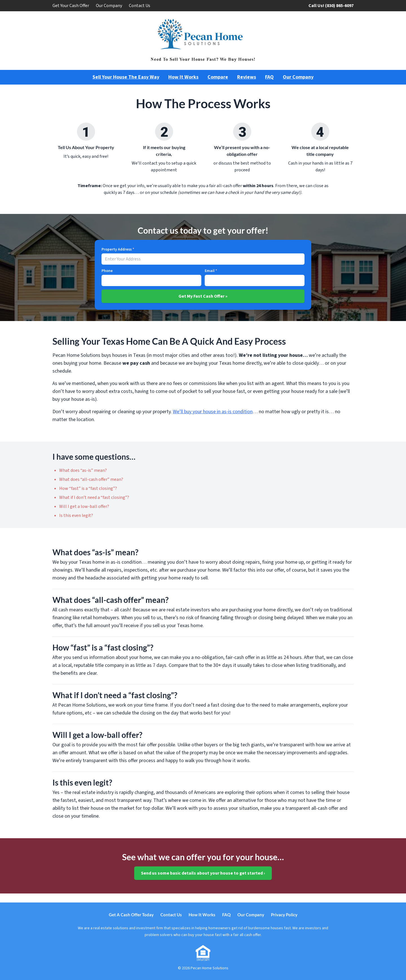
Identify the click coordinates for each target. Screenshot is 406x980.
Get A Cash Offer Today (131, 915)
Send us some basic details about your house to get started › (203, 873)
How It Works (183, 77)
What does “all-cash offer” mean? (91, 479)
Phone (107, 271)
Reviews (247, 77)
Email (211, 271)
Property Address (118, 249)
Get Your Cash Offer (71, 6)
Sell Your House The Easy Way (126, 77)
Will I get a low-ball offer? (84, 506)
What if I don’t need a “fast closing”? (94, 497)
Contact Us (140, 6)
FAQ (269, 77)
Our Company (109, 6)
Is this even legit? (76, 516)
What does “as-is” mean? (83, 470)
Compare (218, 77)
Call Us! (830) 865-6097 (331, 6)
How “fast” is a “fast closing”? (88, 488)
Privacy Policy (284, 915)
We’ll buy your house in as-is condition (213, 412)
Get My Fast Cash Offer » (203, 296)
